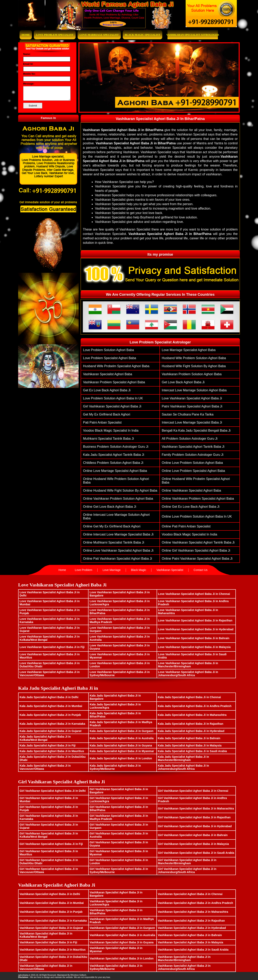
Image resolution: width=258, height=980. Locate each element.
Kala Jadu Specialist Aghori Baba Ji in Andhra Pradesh (195, 706)
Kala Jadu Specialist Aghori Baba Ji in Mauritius (52, 751)
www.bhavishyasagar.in (98, 975)
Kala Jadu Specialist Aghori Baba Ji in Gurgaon (122, 731)
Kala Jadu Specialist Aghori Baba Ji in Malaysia (190, 745)
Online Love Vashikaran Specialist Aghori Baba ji (118, 550)
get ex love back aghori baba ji (107, 390)
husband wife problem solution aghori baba (194, 358)
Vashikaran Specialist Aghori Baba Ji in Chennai (190, 894)
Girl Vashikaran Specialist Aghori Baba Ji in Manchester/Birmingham (187, 862)
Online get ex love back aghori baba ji (191, 507)
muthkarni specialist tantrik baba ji (108, 439)
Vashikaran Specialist (170, 570)
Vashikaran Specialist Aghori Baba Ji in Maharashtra (193, 912)
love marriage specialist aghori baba (189, 350)
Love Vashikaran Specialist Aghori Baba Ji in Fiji (52, 647)
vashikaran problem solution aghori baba (192, 374)
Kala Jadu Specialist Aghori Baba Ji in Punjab (50, 715)
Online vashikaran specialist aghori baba (191, 491)
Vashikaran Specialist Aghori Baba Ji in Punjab (51, 912)
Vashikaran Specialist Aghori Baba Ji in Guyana (122, 942)
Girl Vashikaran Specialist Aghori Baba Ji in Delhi (53, 791)
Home (26, 35)
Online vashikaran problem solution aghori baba (118, 499)
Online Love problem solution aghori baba (192, 463)
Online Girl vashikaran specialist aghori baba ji (196, 550)
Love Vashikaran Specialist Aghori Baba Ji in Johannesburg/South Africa (188, 674)
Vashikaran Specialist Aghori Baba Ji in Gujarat (51, 928)
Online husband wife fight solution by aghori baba (120, 491)
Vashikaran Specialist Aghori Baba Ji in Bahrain (190, 935)
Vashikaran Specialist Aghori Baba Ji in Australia (122, 935)
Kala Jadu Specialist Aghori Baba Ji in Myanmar (122, 751)
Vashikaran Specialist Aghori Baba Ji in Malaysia (190, 942)
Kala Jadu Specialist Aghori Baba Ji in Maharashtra (192, 715)
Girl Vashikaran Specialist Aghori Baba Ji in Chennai (193, 791)
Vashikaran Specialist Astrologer (193, 35)
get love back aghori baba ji (183, 382)
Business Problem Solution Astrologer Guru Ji (116, 447)
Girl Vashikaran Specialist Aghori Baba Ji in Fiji (51, 844)
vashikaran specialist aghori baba (108, 374)
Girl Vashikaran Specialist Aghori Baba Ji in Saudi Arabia (196, 853)
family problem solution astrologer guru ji (193, 455)
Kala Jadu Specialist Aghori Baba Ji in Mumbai (51, 706)
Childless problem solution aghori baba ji (113, 463)
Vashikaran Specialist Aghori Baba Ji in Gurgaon (122, 928)
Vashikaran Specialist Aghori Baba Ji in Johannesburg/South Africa (184, 967)
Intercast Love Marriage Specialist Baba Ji (192, 422)
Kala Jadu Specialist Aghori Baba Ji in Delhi (49, 697)
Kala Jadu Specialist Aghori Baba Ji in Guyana (121, 745)
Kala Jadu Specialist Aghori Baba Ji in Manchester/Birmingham (183, 758)
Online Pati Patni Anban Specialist (186, 526)
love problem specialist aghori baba (110, 358)
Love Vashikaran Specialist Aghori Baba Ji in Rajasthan (195, 620)
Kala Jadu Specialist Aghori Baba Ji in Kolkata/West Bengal (45, 738)
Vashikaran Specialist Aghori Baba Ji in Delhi (50, 894)
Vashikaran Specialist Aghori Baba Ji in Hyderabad (192, 928)
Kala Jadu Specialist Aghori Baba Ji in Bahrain (189, 738)
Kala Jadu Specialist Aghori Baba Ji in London (121, 758)
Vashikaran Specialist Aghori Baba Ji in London (122, 958)
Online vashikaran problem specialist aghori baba (198, 499)
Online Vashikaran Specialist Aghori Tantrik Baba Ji (198, 542)
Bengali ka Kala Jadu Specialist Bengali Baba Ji (196, 431)
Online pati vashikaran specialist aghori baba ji (118, 559)
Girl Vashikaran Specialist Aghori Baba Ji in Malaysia (193, 844)
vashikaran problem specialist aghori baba (114, 382)
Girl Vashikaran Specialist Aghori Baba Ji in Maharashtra (196, 808)
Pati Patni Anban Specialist (102, 422)
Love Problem (83, 570)
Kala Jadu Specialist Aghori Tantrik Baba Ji (114, 455)
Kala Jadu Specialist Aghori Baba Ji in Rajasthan (191, 724)
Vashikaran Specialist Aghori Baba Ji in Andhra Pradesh (195, 903)
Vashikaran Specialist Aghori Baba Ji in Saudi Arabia (193, 950)
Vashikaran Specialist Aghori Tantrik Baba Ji (193, 447)
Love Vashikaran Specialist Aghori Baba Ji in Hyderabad (196, 629)
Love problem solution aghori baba (109, 350)
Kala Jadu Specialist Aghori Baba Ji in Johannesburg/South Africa (183, 767)
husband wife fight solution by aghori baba (194, 366)
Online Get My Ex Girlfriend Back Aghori (112, 526)
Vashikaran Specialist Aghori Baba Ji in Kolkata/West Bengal (46, 935)
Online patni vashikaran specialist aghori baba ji (197, 559)
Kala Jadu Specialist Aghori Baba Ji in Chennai (189, 697)
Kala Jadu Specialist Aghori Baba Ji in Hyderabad (191, 731)
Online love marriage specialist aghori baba (115, 471)
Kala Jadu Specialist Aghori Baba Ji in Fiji (48, 745)
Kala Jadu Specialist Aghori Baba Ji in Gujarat (50, 731)
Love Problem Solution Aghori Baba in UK (113, 398)
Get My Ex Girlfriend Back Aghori (107, 414)
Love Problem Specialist (55, 35)
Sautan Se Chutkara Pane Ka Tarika (188, 414)
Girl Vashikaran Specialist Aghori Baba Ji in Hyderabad (195, 826)
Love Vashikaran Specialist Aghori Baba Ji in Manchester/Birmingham (188, 665)
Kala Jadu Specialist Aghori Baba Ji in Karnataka (52, 724)
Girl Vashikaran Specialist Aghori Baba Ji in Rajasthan (194, 817)
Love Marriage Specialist (99, 35)
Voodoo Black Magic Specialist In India (111, 431)
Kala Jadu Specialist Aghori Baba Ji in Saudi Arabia (192, 751)
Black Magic (139, 570)
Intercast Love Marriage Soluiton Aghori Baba (194, 390)
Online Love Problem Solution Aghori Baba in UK (197, 516)
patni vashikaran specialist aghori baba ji (192, 406)
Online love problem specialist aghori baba (193, 471)
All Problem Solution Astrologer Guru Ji (190, 439)
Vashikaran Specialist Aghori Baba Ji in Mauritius (53, 950)
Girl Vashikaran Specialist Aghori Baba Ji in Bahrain (193, 835)
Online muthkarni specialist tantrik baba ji (114, 542)
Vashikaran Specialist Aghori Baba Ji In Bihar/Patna (160, 119)
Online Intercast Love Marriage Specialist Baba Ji (118, 534)
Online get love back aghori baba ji (110, 507)
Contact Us (200, 570)
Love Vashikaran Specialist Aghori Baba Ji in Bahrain (194, 638)
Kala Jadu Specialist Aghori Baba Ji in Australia (122, 738)
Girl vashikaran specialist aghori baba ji (112, 406)
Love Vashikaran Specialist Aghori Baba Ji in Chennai (194, 594)
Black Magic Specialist (143, 35)
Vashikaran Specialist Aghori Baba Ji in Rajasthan (191, 921)
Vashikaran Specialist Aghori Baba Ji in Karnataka (53, 921)
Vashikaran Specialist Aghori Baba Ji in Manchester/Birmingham (184, 958)
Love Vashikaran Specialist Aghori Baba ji (192, 398)
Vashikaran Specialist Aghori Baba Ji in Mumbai (52, 903)
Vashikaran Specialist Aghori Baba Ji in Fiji (48, 942)
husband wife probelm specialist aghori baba (116, 366)
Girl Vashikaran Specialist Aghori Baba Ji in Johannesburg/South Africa (187, 870)
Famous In (48, 118)
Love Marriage (112, 570)
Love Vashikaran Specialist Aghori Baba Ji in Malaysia (194, 647)
